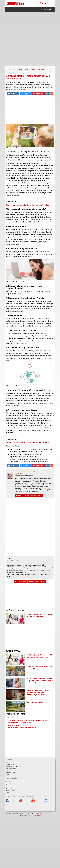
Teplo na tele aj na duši (35, 702)
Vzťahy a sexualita (30, 70)
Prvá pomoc (9, 785)
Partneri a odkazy (10, 773)
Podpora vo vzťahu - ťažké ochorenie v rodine (22, 728)
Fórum (8, 793)
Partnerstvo (41, 70)
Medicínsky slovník (11, 787)
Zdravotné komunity (11, 789)
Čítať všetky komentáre (37, 581)
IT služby (29, 815)
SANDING (39, 815)
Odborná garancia (11, 765)
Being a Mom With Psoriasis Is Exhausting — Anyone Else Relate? (28, 720)
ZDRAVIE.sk (11, 70)
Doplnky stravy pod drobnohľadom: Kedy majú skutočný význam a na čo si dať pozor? (40, 681)
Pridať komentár (21, 581)
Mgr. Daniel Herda (20, 474)
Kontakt (8, 774)
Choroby (8, 781)
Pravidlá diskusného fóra (12, 769)
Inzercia (8, 771)
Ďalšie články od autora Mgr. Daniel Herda (29, 495)
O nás (7, 763)
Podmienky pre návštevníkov (13, 767)
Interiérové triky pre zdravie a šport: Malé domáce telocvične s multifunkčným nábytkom (40, 693)
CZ (8, 718)
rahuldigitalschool (13, 725)
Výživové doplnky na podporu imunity (19, 723)
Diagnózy (8, 783)
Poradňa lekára (10, 791)
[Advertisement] (30, 25)
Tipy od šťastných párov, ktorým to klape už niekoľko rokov (27, 205)
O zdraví (19, 70)
